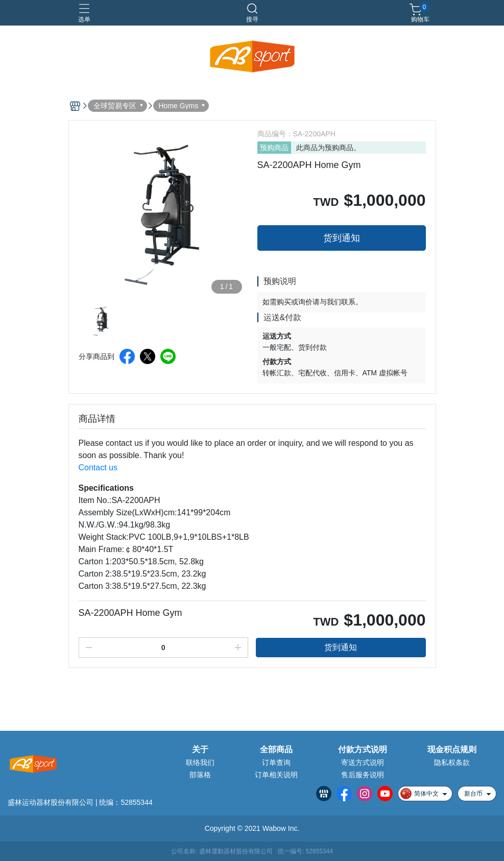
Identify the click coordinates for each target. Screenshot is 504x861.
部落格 (200, 775)
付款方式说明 (363, 750)
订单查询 (276, 762)
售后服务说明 (363, 775)
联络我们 (200, 762)
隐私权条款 (452, 762)
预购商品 (274, 148)
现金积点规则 (452, 750)
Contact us (98, 468)
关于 (200, 750)
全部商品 (276, 750)
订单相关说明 (276, 775)
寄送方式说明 (363, 762)
